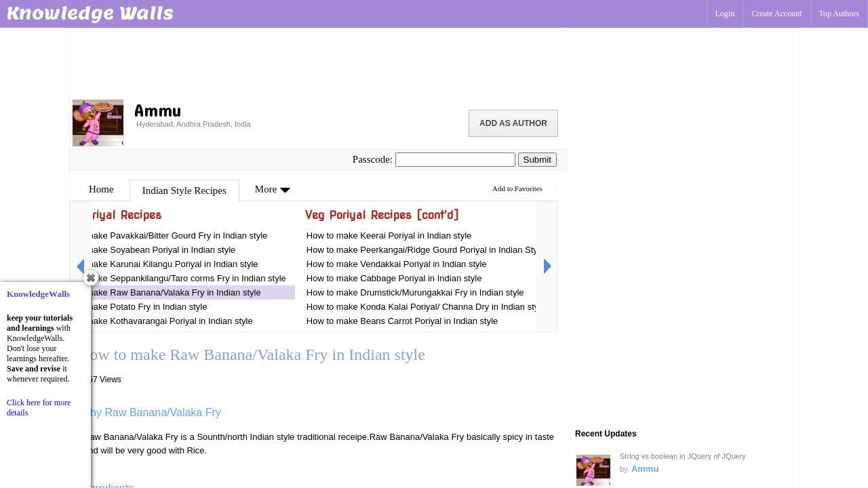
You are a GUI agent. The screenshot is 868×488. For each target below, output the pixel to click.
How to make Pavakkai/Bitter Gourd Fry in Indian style (162, 236)
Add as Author (513, 123)
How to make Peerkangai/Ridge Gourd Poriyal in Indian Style (426, 250)
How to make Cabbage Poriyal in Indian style (394, 278)
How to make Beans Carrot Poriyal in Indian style (402, 321)
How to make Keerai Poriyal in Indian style (389, 236)
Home (101, 189)
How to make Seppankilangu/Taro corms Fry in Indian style (171, 278)
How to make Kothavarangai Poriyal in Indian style (155, 321)
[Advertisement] (319, 64)
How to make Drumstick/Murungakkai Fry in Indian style (415, 292)
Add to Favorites (517, 188)
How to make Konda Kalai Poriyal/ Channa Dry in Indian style (426, 307)
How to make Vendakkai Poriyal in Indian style (397, 264)
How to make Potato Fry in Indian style (132, 307)
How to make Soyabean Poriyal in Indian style (146, 250)
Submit (537, 160)
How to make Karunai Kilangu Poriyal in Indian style (157, 264)
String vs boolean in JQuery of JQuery (683, 456)
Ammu (645, 469)
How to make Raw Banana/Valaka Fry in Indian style (159, 292)
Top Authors (840, 14)
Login (725, 14)
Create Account (776, 14)
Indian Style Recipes (184, 190)
